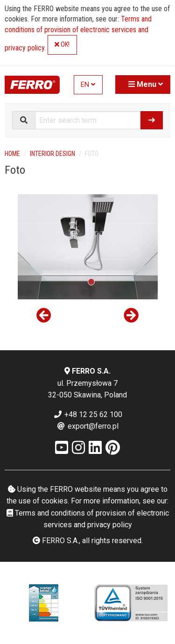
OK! (62, 45)
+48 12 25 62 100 (88, 414)
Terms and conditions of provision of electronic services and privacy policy (78, 33)
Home (12, 154)
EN (88, 85)
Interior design (52, 154)
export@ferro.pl (87, 426)
